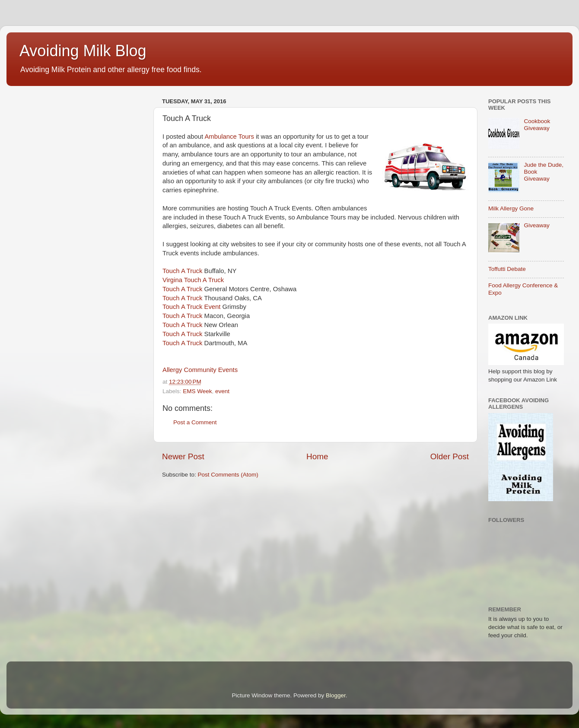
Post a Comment (195, 422)
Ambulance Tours (229, 137)
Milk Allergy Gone (511, 208)
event (222, 391)
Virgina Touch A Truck (193, 280)
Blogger (336, 695)
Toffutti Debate (507, 269)
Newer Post (183, 456)
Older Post (450, 456)
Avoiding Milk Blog (83, 51)
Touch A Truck (182, 271)
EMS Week (197, 391)
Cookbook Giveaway (537, 125)
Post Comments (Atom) (228, 475)
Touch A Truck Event (192, 307)
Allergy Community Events (200, 370)
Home (317, 456)
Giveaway (536, 225)
